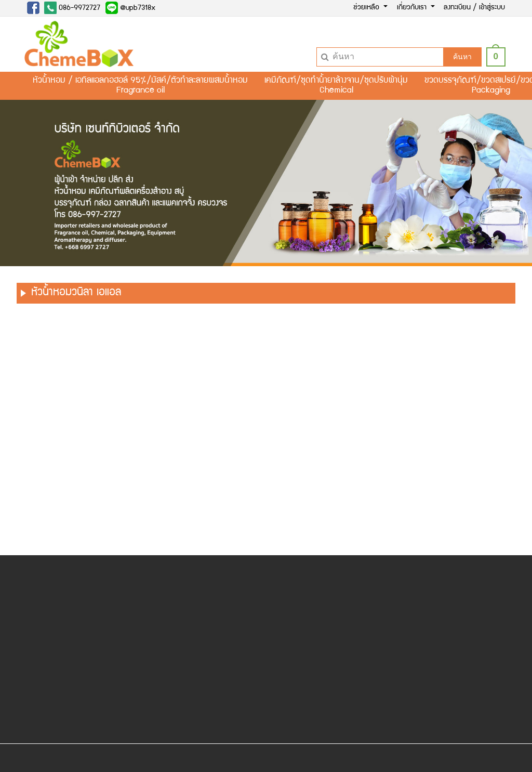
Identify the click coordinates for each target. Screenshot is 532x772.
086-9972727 (72, 8)
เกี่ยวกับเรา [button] (413, 8)
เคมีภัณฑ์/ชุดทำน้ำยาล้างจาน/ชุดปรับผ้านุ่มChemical (336, 86)
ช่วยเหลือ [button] (367, 8)
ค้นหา (462, 57)
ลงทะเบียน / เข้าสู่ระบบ (474, 8)
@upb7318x (130, 8)
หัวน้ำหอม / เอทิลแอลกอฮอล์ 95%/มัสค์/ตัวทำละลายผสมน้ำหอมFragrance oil (140, 86)
